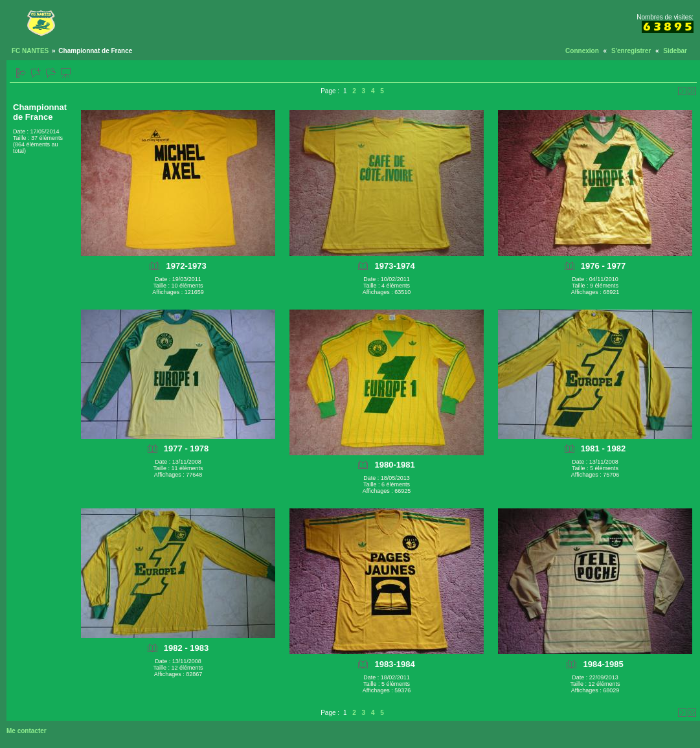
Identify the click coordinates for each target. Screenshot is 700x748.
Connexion (582, 51)
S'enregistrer (631, 51)
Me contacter (27, 731)
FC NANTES (30, 51)
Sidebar (675, 51)
